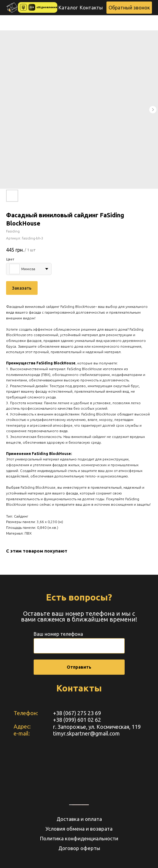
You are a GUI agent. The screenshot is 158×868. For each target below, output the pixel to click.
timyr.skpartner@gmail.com (86, 733)
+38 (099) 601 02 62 (77, 720)
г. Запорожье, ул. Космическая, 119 (97, 727)
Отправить (79, 667)
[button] (129, 8)
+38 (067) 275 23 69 (77, 713)
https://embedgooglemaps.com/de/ (76, 805)
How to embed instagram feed (85, 805)
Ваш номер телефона (58, 634)
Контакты (91, 8)
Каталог (68, 8)
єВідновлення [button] (47, 7)
